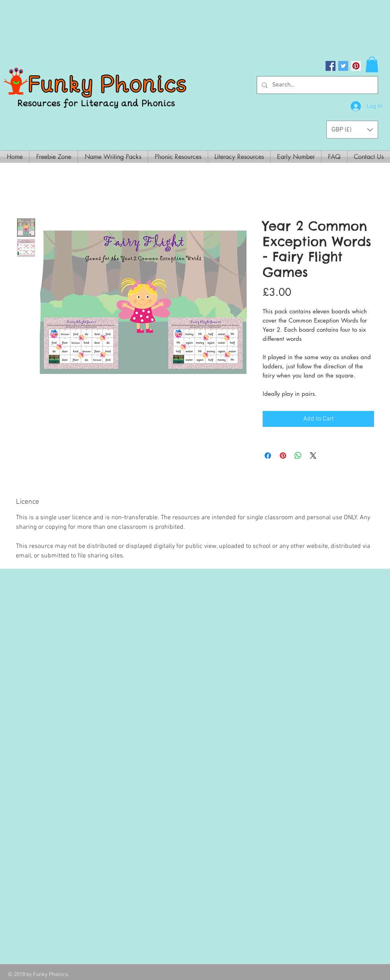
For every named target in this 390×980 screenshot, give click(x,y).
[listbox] (352, 130)
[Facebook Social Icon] (331, 66)
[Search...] (317, 85)
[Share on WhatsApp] (298, 456)
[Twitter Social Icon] (343, 66)
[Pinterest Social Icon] (356, 66)
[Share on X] (313, 456)
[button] (372, 64)
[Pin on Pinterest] (283, 456)
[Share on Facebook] (268, 456)
